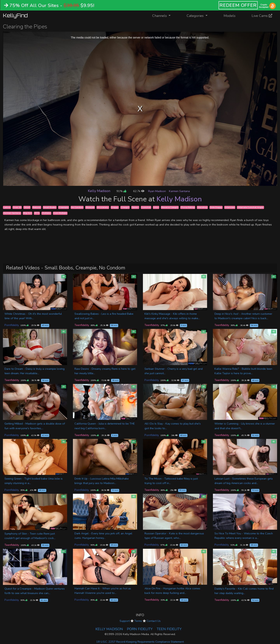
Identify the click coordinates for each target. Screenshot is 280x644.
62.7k (139, 191)
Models (230, 16)
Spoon (135, 207)
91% (121, 191)
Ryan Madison (157, 191)
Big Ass (28, 213)
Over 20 (17, 207)
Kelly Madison (99, 191)
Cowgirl (125, 207)
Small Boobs (50, 207)
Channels (164, 15)
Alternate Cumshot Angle (250, 207)
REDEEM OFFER (238, 5)
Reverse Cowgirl (170, 207)
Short (27, 207)
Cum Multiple (60, 213)
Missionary (103, 207)
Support (125, 621)
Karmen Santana (179, 191)
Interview (230, 207)
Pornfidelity (12, 325)
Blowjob (90, 207)
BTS (37, 213)
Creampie (63, 207)
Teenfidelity (82, 325)
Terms (138, 621)
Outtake (46, 213)
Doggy (115, 207)
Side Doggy (216, 207)
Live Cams (262, 16)
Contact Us (154, 621)
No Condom (77, 207)
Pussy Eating (188, 207)
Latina (7, 207)
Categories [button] (196, 16)
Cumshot (146, 207)
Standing (202, 207)
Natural (37, 207)
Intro (156, 207)
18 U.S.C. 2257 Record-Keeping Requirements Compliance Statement (140, 642)
